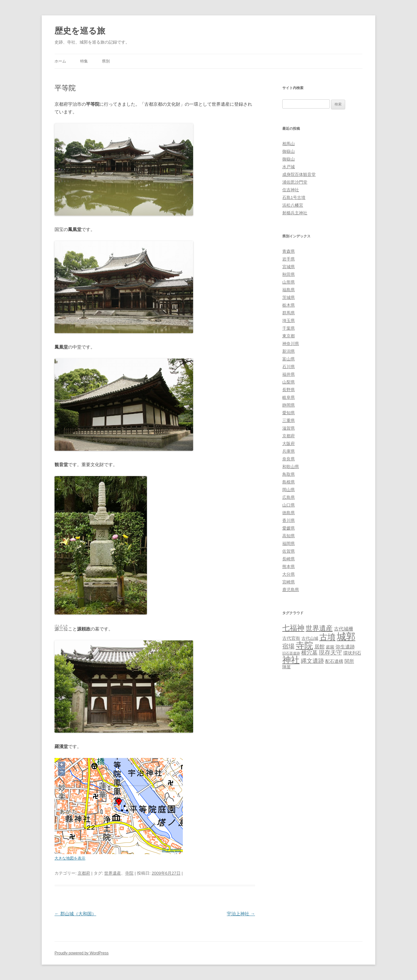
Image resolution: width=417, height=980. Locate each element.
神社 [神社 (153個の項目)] (291, 660)
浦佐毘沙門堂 (295, 182)
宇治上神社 (241, 914)
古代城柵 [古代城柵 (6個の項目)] (344, 629)
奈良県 (289, 459)
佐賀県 (289, 551)
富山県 (289, 359)
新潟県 (289, 351)
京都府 (84, 873)
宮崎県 (289, 582)
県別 (106, 61)
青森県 (289, 251)
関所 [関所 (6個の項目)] (349, 661)
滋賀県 (289, 428)
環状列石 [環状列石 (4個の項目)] (352, 653)
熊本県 (289, 567)
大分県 (289, 574)
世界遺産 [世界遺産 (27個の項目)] (319, 628)
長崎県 (289, 559)
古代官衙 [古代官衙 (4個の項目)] (291, 638)
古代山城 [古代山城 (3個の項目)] (310, 638)
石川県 (289, 367)
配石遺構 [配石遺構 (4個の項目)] (334, 661)
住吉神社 (291, 190)
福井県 (289, 374)
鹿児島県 (291, 590)
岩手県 (289, 259)
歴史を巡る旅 (80, 31)
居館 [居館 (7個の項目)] (319, 647)
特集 (84, 61)
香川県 (289, 520)
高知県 (289, 536)
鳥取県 (289, 474)
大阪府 (289, 444)
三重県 (289, 420)
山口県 (289, 505)
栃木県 (289, 305)
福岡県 (289, 544)
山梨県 (289, 382)
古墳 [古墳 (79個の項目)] (328, 637)
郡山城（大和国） (75, 914)
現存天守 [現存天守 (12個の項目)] (330, 653)
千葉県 (289, 328)
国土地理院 (172, 850)
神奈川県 (291, 344)
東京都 (289, 336)
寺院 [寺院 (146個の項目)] (304, 646)
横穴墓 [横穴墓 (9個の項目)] (309, 653)
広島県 (289, 497)
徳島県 (289, 513)
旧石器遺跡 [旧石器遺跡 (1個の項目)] (291, 653)
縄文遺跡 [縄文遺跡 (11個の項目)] (312, 661)
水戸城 (289, 167)
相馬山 (289, 144)
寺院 (129, 873)
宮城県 (289, 267)
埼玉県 (289, 321)
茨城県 (289, 297)
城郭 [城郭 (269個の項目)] (346, 636)
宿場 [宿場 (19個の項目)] (288, 646)
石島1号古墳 (294, 198)
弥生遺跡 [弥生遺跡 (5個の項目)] (345, 647)
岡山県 (289, 490)
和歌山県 (291, 467)
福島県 (289, 290)
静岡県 (289, 405)
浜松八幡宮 (293, 205)
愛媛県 (289, 528)
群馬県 (289, 313)
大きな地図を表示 (70, 858)
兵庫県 (289, 451)
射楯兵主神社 (295, 213)
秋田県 (289, 274)
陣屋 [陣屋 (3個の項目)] (286, 667)
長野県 (289, 390)
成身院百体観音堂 (299, 174)
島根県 (289, 482)
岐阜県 (289, 397)
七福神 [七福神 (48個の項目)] (293, 628)
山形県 (289, 282)
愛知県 (289, 413)
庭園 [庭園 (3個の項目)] (330, 647)
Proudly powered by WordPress (82, 953)
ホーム (60, 61)
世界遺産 (113, 873)
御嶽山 (289, 151)
